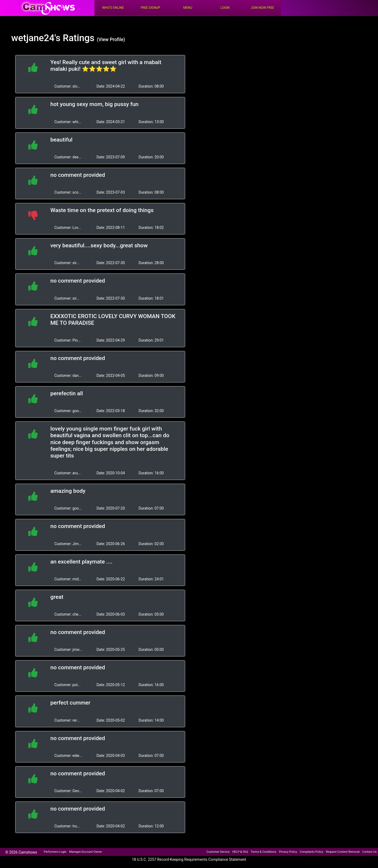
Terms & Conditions (264, 852)
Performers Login (55, 852)
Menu (188, 8)
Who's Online (113, 8)
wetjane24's (36, 38)
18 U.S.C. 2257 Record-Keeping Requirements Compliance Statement (189, 859)
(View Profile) (111, 40)
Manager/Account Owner (85, 852)
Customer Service (218, 852)
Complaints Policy (311, 852)
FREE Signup (150, 8)
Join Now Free (262, 8)
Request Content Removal (343, 852)
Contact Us (369, 852)
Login (225, 8)
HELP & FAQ (240, 852)
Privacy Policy (288, 852)
